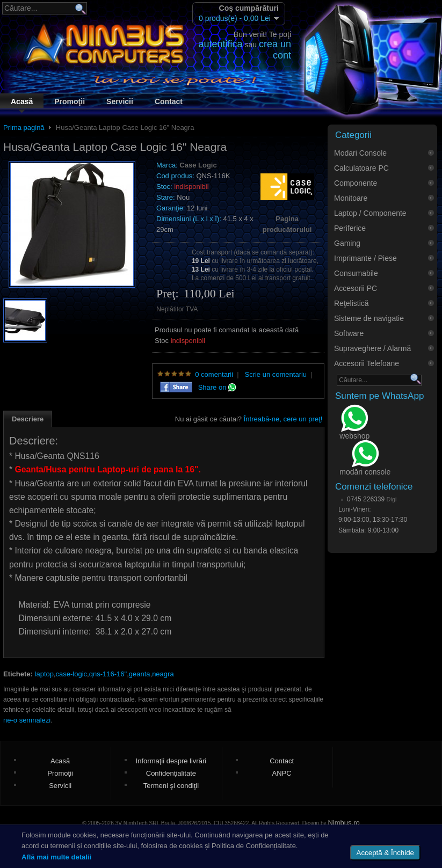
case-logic (72, 674)
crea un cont (275, 50)
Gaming (347, 243)
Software (349, 333)
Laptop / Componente (370, 213)
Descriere (28, 419)
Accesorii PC (356, 288)
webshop (354, 423)
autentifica (221, 44)
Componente (356, 183)
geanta (140, 674)
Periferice (350, 228)
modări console (365, 459)
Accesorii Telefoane (367, 363)
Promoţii (70, 101)
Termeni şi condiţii (171, 786)
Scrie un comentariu (276, 374)
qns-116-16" (108, 674)
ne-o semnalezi (27, 720)
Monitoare (351, 198)
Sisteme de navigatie (369, 318)
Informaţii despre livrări (171, 761)
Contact (169, 101)
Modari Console (360, 153)
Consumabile (356, 273)
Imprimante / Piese (365, 258)
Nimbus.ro (343, 823)
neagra (163, 674)
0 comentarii (214, 374)
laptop (44, 674)
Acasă (22, 101)
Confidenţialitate (171, 773)
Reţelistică (352, 303)
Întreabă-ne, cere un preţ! (283, 419)
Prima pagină (24, 127)
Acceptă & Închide (385, 853)
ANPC (282, 773)
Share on (217, 387)
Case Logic (198, 165)
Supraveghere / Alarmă (372, 348)
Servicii (120, 101)
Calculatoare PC (361, 168)
